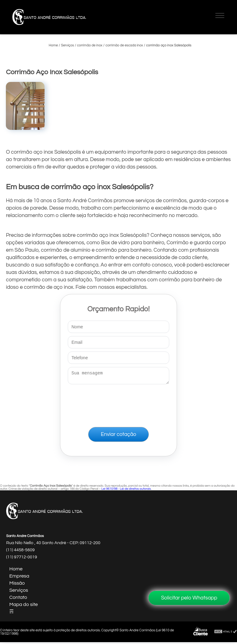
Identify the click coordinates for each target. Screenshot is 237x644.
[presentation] (118, 404)
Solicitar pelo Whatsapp (189, 598)
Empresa (19, 578)
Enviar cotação (118, 436)
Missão (17, 585)
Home (16, 571)
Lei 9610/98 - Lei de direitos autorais (126, 491)
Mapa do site (24, 606)
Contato (18, 599)
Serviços (19, 592)
